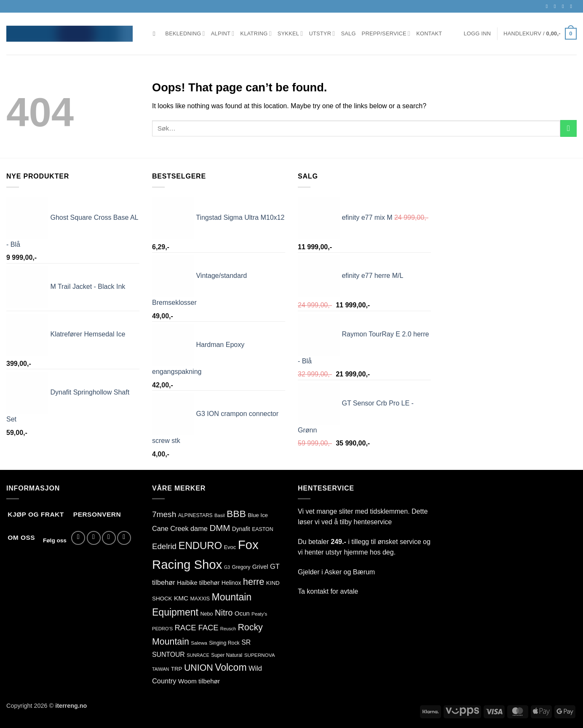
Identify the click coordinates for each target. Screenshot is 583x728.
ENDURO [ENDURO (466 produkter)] (200, 545)
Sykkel (290, 33)
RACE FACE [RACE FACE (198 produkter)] (197, 628)
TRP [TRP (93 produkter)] (177, 669)
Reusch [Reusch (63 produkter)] (228, 629)
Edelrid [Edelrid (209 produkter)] (164, 546)
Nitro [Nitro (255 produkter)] (224, 613)
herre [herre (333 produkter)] (254, 582)
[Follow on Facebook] (548, 6)
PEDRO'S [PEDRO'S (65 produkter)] (162, 629)
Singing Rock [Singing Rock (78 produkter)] (224, 643)
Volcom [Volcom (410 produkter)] (231, 667)
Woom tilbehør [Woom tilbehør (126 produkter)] (199, 681)
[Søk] (156, 34)
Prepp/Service (386, 33)
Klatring (256, 33)
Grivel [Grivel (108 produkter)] (260, 567)
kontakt (318, 591)
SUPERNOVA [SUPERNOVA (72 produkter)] (260, 655)
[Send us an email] (564, 6)
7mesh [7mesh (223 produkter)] (164, 514)
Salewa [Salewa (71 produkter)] (199, 643)
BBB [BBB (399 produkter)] (236, 514)
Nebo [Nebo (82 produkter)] (206, 614)
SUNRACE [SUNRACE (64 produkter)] (198, 655)
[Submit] (568, 128)
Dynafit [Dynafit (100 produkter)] (241, 529)
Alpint (223, 33)
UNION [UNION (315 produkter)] (199, 668)
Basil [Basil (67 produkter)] (219, 515)
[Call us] (572, 6)
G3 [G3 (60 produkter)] (227, 567)
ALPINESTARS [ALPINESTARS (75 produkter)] (195, 515)
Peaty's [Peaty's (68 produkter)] (259, 614)
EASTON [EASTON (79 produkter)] (262, 529)
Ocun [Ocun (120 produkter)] (242, 613)
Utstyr (322, 33)
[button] (477, 34)
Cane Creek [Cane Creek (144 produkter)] (170, 528)
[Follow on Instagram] (556, 6)
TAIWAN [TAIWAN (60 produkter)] (160, 669)
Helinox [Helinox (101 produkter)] (231, 583)
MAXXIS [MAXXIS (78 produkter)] (200, 599)
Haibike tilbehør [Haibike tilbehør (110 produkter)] (198, 583)
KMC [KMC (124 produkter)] (181, 598)
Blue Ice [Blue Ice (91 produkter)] (258, 515)
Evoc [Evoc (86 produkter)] (230, 547)
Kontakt (429, 33)
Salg (348, 33)
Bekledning (185, 33)
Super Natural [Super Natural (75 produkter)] (227, 655)
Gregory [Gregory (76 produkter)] (241, 567)
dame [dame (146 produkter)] (199, 528)
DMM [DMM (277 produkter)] (220, 528)
